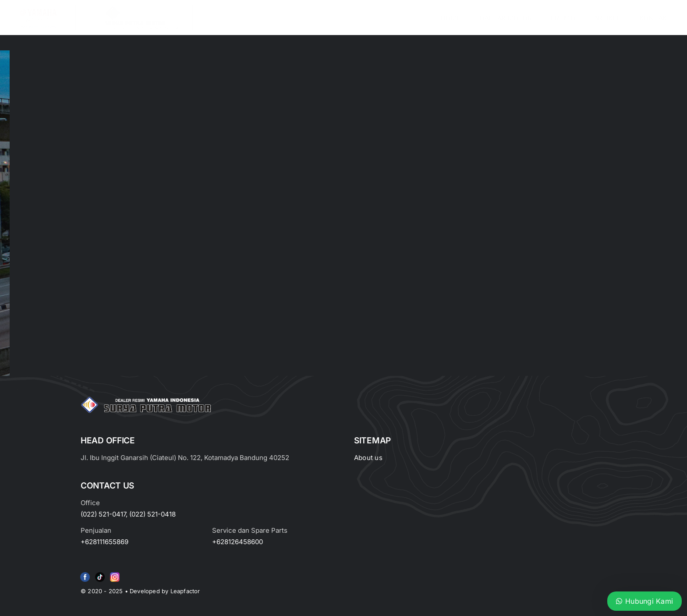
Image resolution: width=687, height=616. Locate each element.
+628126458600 (237, 542)
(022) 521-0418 (152, 514)
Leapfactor (185, 591)
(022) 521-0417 (103, 514)
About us (368, 458)
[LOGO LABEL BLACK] (141, 9)
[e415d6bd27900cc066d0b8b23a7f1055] (100, 574)
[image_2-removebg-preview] (38, 9)
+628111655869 (104, 542)
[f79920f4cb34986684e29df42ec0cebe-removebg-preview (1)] (85, 574)
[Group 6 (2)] (115, 574)
